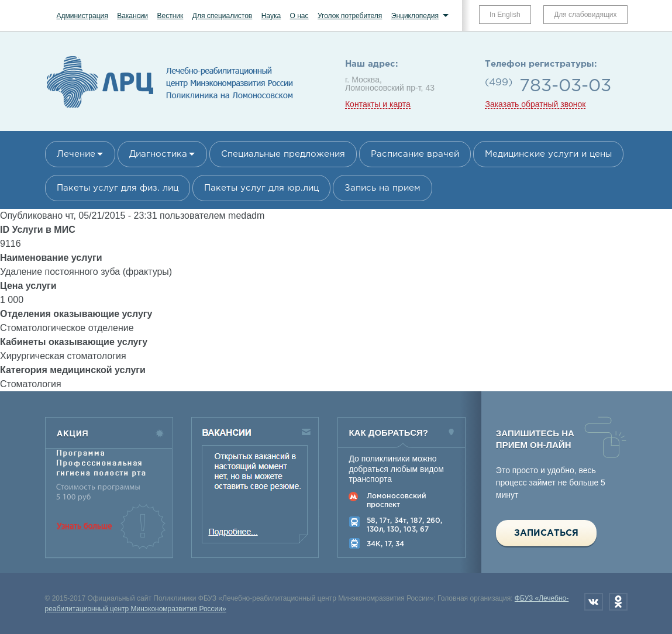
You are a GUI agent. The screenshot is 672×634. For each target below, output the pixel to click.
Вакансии (132, 16)
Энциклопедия (415, 16)
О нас (299, 16)
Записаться (546, 533)
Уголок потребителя (350, 16)
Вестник (170, 16)
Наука (271, 16)
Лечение (76, 154)
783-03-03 (565, 86)
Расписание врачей (415, 154)
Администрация (82, 16)
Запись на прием (382, 188)
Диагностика (158, 154)
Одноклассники (618, 602)
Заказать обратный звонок (535, 104)
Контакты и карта (378, 104)
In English (505, 15)
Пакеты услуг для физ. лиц (118, 188)
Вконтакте (594, 602)
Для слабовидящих (585, 15)
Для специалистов (223, 16)
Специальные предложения (283, 154)
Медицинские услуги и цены (548, 154)
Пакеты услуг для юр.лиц (261, 188)
